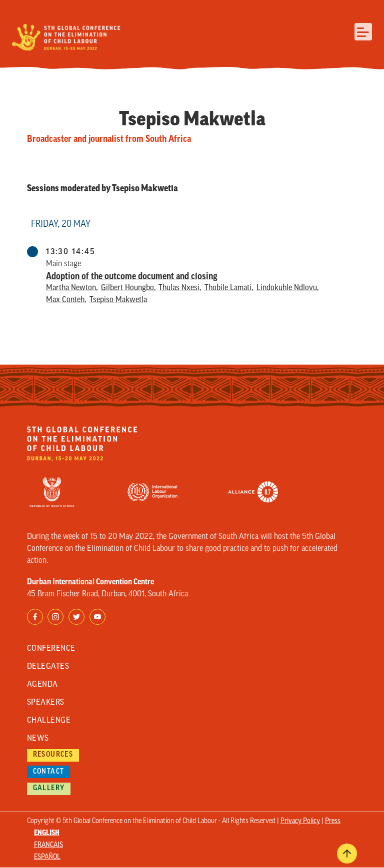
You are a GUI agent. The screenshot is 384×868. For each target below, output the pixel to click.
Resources (53, 755)
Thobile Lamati (228, 288)
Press (333, 821)
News (38, 739)
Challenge (49, 721)
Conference (51, 649)
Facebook (35, 617)
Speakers (46, 703)
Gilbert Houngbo (127, 288)
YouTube (97, 617)
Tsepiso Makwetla (118, 300)
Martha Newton (71, 288)
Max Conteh (65, 300)
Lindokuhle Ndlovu (287, 288)
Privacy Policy (300, 821)
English (47, 833)
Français (48, 845)
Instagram (55, 617)
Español (47, 857)
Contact (49, 772)
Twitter (76, 617)
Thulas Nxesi (179, 288)
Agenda (42, 685)
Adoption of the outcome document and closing (132, 276)
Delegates (48, 667)
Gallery (49, 788)
